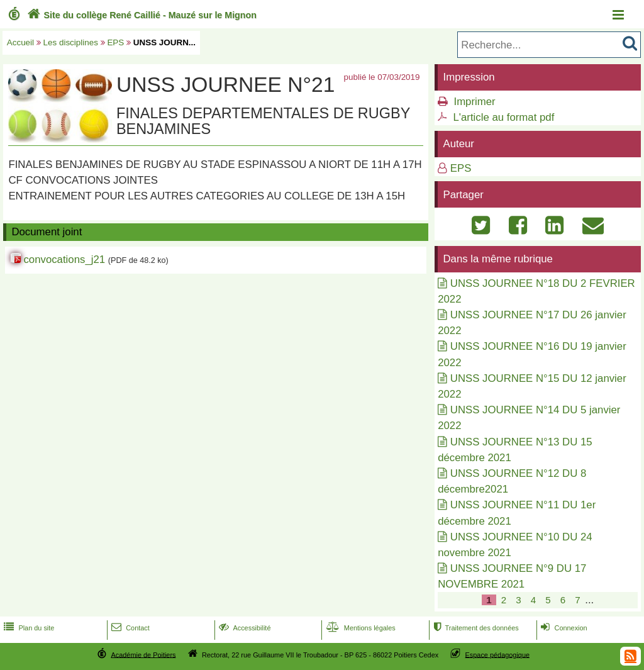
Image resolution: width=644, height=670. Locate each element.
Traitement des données (475, 628)
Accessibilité (244, 628)
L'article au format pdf (503, 117)
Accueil (20, 42)
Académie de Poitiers (143, 654)
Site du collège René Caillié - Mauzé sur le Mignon (141, 15)
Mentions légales (360, 628)
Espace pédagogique (498, 654)
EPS (115, 42)
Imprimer (474, 102)
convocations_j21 (64, 260)
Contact (129, 628)
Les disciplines (71, 42)
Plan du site (28, 628)
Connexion (563, 628)
